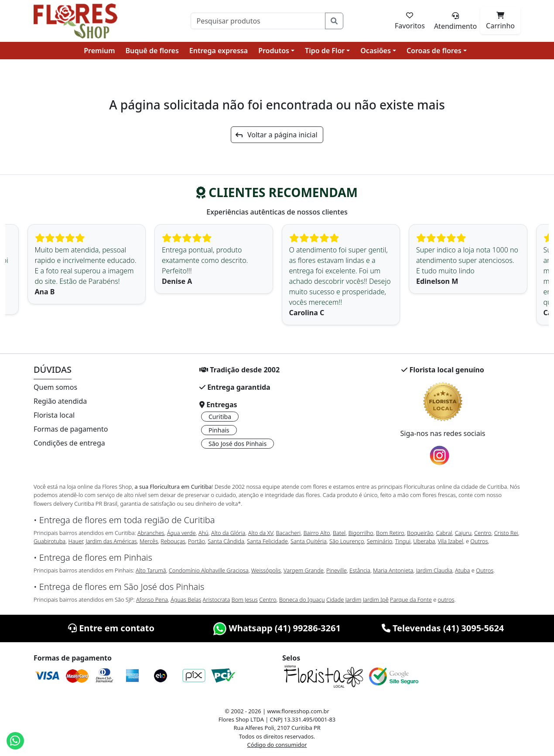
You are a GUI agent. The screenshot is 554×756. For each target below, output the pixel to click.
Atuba (462, 570)
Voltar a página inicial (276, 135)
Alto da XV (261, 533)
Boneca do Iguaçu (302, 599)
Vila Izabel (451, 541)
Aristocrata (217, 599)
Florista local (54, 415)
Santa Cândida (226, 541)
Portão (197, 541)
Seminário (380, 541)
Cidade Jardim (344, 599)
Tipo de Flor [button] (325, 51)
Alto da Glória (228, 533)
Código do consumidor (277, 745)
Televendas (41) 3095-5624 (443, 628)
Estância (360, 570)
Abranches (151, 533)
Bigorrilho (361, 533)
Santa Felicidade (267, 541)
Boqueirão (420, 533)
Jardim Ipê (376, 599)
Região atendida (60, 401)
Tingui (403, 541)
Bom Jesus (245, 599)
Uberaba (424, 541)
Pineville (337, 570)
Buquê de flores (152, 51)
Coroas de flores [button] (434, 51)
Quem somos (55, 387)
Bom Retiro (390, 533)
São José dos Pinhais (238, 444)
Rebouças (173, 541)
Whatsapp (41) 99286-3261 (277, 628)
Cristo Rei (506, 533)
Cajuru (463, 533)
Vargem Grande (304, 570)
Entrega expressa (219, 51)
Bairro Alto (316, 533)
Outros (479, 541)
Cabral (444, 533)
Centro (483, 533)
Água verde (181, 533)
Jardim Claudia (434, 570)
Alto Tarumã (151, 570)
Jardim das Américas (111, 541)
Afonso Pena (152, 599)
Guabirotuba (50, 541)
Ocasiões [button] (376, 51)
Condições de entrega (69, 443)
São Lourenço (347, 541)
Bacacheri (289, 533)
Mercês (149, 541)
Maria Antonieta (393, 570)
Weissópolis (266, 570)
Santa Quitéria (309, 541)
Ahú (203, 533)
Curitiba (220, 417)
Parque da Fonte (411, 599)
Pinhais (219, 430)
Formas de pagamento (71, 429)
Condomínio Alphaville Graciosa (209, 570)
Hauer (75, 541)
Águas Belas (186, 599)
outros (446, 599)
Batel (339, 533)
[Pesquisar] (258, 21)
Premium (99, 51)
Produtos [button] (274, 51)
